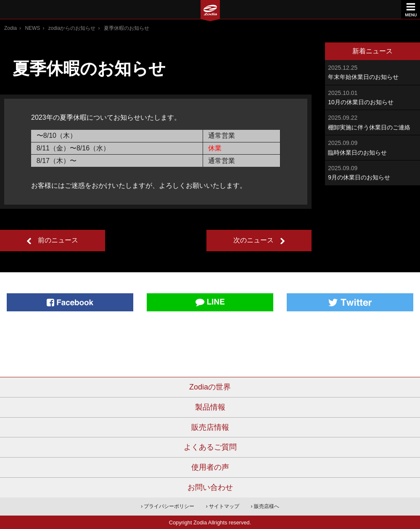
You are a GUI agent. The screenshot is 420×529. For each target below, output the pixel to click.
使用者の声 (210, 467)
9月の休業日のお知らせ (372, 172)
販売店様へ (267, 506)
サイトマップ (224, 506)
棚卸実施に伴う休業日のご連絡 (372, 122)
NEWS (32, 28)
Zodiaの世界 (210, 387)
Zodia (11, 28)
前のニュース (58, 240)
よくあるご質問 (210, 447)
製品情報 (210, 407)
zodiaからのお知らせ (72, 28)
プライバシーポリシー (169, 506)
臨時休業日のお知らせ (372, 147)
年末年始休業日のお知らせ (372, 72)
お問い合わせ (210, 487)
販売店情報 (210, 427)
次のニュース (254, 240)
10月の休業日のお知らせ (372, 97)
